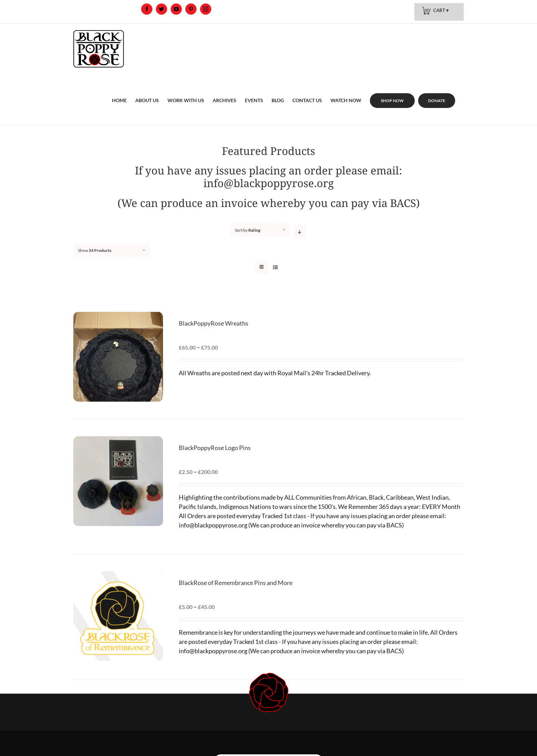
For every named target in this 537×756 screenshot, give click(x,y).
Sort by (248, 230)
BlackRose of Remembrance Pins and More (236, 583)
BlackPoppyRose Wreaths (214, 323)
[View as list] (275, 267)
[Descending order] (300, 232)
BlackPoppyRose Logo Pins (215, 448)
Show (95, 250)
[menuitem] (119, 92)
